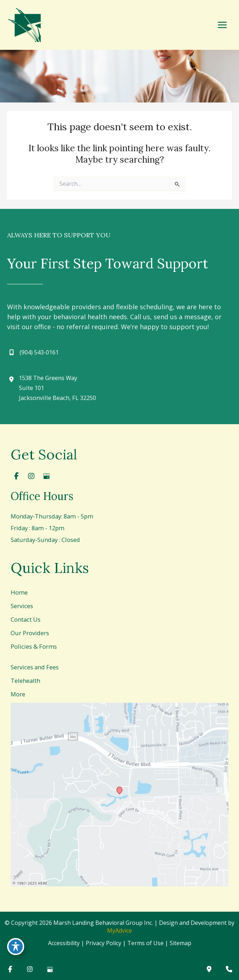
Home (19, 592)
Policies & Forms (34, 646)
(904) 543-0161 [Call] (39, 352)
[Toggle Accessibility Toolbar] (16, 947)
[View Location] (52, 388)
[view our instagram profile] (31, 476)
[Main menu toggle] (222, 25)
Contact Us (26, 619)
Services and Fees (35, 667)
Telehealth (25, 681)
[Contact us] (209, 969)
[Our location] (229, 969)
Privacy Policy (103, 943)
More (18, 694)
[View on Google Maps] (119, 795)
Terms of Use (145, 943)
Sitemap (180, 943)
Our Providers (30, 633)
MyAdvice (119, 931)
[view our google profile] (46, 476)
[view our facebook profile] (16, 476)
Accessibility (64, 943)
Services (22, 606)
